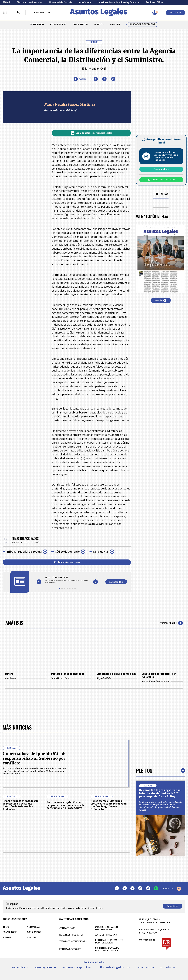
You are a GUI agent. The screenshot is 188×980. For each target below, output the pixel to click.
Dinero (9, 674)
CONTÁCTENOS (67, 928)
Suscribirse (175, 12)
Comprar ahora (161, 169)
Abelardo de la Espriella (60, 2)
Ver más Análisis (172, 623)
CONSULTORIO (58, 25)
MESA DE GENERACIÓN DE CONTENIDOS (107, 928)
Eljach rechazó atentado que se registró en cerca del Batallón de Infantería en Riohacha (21, 805)
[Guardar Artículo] (80, 79)
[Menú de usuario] (155, 13)
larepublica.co (20, 967)
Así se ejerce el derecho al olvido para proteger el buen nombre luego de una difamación (109, 805)
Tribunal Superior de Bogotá (24, 552)
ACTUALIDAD (37, 25)
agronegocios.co (45, 967)
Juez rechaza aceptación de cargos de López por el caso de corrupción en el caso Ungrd (66, 805)
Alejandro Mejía (117, 678)
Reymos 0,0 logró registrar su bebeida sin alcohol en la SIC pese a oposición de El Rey (160, 793)
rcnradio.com (169, 967)
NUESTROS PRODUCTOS (71, 935)
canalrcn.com (145, 967)
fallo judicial (101, 552)
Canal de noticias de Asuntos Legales (91, 133)
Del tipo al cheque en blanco (68, 674)
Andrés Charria (25, 678)
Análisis (14, 623)
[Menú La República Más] (5, 13)
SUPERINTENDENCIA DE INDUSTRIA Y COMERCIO (107, 949)
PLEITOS (99, 25)
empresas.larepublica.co (78, 967)
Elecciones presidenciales (30, 2)
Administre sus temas (67, 562)
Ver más (161, 301)
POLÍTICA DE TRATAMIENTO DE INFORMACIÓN (109, 941)
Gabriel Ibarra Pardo (71, 678)
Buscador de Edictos (142, 24)
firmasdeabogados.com (115, 967)
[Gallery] (67, 580)
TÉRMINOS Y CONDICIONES (73, 941)
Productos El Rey (154, 2)
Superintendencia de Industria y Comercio (118, 2)
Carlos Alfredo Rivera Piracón (163, 681)
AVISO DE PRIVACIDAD (106, 935)
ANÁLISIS (115, 25)
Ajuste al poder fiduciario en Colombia (159, 675)
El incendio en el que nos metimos (117, 674)
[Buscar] (19, 13)
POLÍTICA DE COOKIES (70, 949)
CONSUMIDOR (80, 25)
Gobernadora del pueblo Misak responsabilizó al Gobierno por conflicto (34, 758)
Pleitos (144, 770)
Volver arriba (172, 889)
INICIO (6, 927)
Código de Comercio (67, 552)
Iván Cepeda (85, 2)
